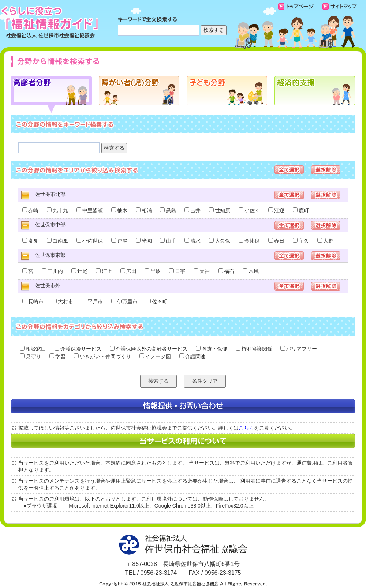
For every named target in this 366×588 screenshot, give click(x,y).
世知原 (220, 210)
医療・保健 (212, 349)
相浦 (144, 210)
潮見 (30, 241)
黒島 (168, 210)
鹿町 (301, 210)
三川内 (52, 271)
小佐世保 (90, 241)
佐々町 (157, 302)
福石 (226, 271)
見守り (30, 356)
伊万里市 (124, 302)
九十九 (57, 210)
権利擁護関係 (254, 349)
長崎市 (33, 302)
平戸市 (92, 302)
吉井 (193, 210)
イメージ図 (155, 356)
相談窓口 (33, 349)
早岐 (153, 271)
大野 (325, 241)
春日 (276, 241)
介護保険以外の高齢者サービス (149, 349)
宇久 (301, 241)
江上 (104, 271)
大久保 (220, 241)
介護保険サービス (78, 349)
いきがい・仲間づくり (102, 356)
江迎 (276, 210)
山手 (168, 241)
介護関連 (193, 356)
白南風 (57, 241)
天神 (202, 271)
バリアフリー (299, 349)
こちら (246, 428)
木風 (251, 271)
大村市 (63, 302)
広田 (128, 271)
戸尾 (119, 241)
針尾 (79, 271)
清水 (193, 241)
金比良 (249, 241)
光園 (144, 241)
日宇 (177, 271)
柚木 (119, 210)
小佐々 (249, 210)
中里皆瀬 (90, 210)
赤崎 (30, 210)
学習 (57, 356)
